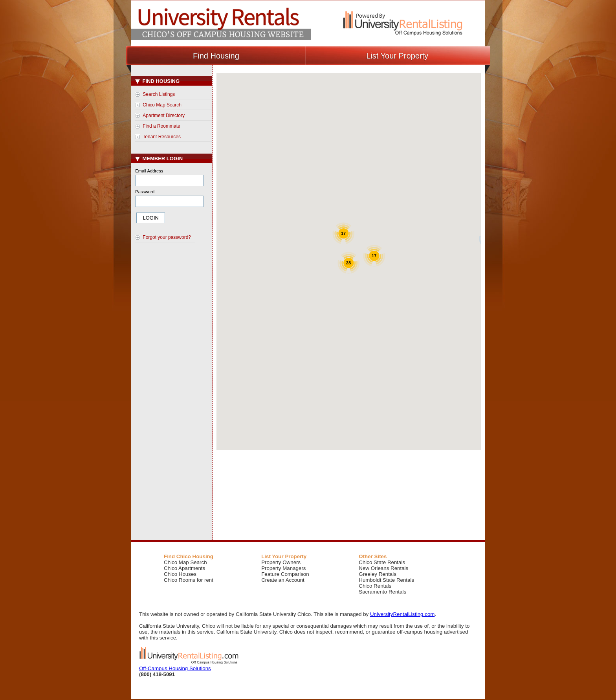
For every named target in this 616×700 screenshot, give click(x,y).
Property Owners (281, 562)
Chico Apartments (184, 568)
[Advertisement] (173, 377)
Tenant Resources (162, 137)
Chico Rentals (375, 586)
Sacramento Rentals (382, 592)
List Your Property (397, 56)
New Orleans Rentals (383, 568)
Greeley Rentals (378, 574)
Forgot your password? (167, 237)
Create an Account (283, 580)
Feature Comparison (285, 574)
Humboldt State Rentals (386, 580)
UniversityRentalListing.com (402, 614)
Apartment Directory (164, 115)
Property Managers (283, 568)
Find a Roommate (161, 126)
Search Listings (159, 94)
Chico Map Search (162, 105)
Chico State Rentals (382, 562)
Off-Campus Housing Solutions (175, 668)
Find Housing (216, 56)
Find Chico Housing (189, 556)
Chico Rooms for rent (189, 580)
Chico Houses (180, 574)
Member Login (159, 159)
